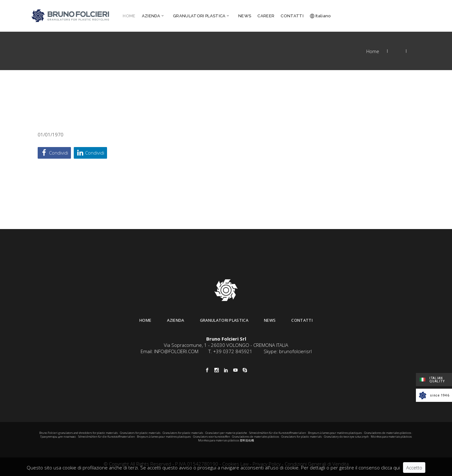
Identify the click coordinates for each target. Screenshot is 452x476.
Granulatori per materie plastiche (226, 433)
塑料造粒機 (247, 440)
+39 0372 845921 (233, 351)
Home (373, 51)
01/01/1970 (51, 134)
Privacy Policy (267, 464)
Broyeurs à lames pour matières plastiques (335, 433)
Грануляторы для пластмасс (58, 437)
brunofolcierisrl (295, 351)
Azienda (175, 320)
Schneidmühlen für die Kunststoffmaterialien (277, 433)
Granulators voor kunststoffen (211, 437)
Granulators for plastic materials (140, 433)
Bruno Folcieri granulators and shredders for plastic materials (79, 433)
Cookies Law (235, 464)
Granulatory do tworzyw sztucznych (346, 437)
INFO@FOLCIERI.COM (176, 351)
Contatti (302, 320)
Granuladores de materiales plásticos (388, 433)
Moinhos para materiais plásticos (391, 437)
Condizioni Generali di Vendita (317, 464)
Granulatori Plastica (224, 320)
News (270, 320)
